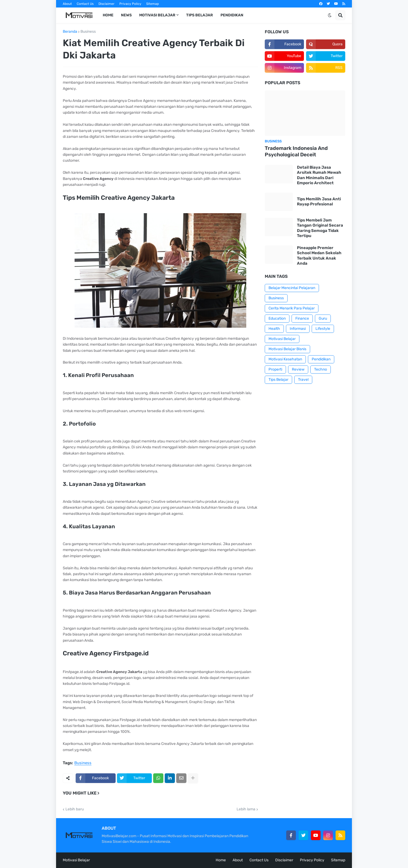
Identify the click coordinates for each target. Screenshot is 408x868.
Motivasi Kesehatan (285, 359)
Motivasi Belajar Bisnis (287, 349)
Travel (303, 380)
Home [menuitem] (108, 15)
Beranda (70, 32)
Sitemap (152, 4)
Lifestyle (323, 329)
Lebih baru (75, 809)
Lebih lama (246, 809)
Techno (321, 369)
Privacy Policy (130, 4)
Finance (302, 318)
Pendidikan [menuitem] (232, 15)
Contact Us (85, 4)
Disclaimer (106, 4)
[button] (330, 15)
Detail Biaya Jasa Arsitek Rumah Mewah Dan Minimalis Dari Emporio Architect (319, 175)
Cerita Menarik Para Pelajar (292, 308)
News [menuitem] (126, 15)
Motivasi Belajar (282, 339)
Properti (275, 369)
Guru (323, 318)
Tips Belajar (278, 380)
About (67, 4)
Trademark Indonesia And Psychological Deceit (296, 152)
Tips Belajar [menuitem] (200, 15)
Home (221, 860)
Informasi (298, 329)
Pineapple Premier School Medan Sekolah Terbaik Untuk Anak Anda (319, 256)
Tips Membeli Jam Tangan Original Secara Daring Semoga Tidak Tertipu (320, 228)
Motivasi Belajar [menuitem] (157, 15)
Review (298, 369)
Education (277, 318)
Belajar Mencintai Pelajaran (292, 288)
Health (274, 329)
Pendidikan (321, 359)
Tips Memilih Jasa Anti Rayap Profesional (319, 202)
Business (88, 32)
